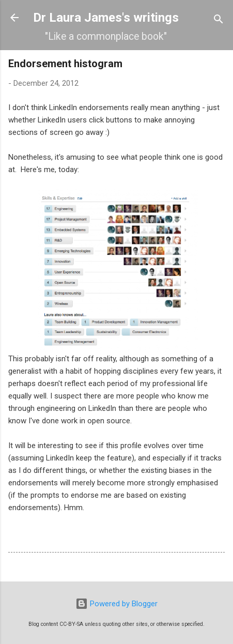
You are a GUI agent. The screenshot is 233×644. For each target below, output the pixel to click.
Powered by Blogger (116, 604)
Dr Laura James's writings (106, 18)
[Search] (219, 21)
